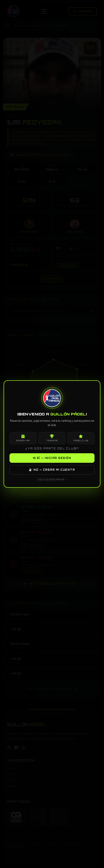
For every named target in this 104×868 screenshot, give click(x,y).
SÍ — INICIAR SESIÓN (52, 458)
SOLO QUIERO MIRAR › (52, 479)
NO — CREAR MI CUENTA (52, 470)
